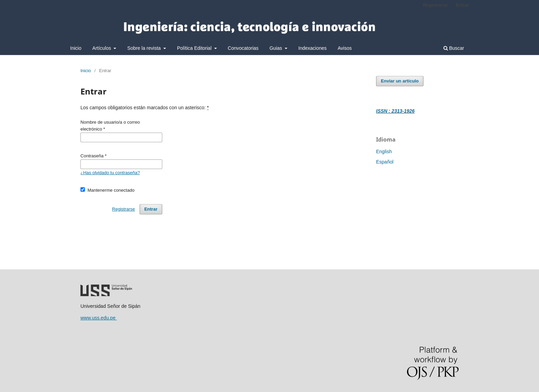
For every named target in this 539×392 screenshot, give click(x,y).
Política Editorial (195, 48)
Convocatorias (243, 48)
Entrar (462, 5)
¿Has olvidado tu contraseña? (110, 173)
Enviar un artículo (400, 81)
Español (385, 162)
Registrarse (435, 5)
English (384, 152)
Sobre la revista (145, 48)
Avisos (345, 48)
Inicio (76, 48)
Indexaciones (313, 48)
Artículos (102, 48)
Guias (276, 48)
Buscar (454, 48)
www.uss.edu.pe (99, 318)
